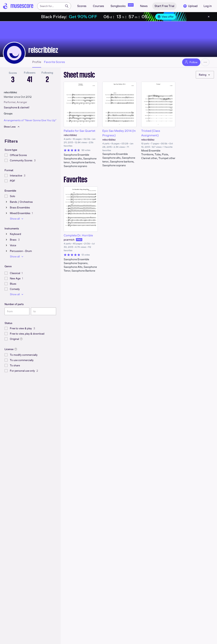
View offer (166, 17)
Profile (37, 62)
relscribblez (43, 50)
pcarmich (69, 240)
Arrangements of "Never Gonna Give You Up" (30, 120)
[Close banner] (209, 17)
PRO (79, 240)
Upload (190, 6)
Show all (17, 219)
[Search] (67, 6)
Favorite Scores (54, 62)
